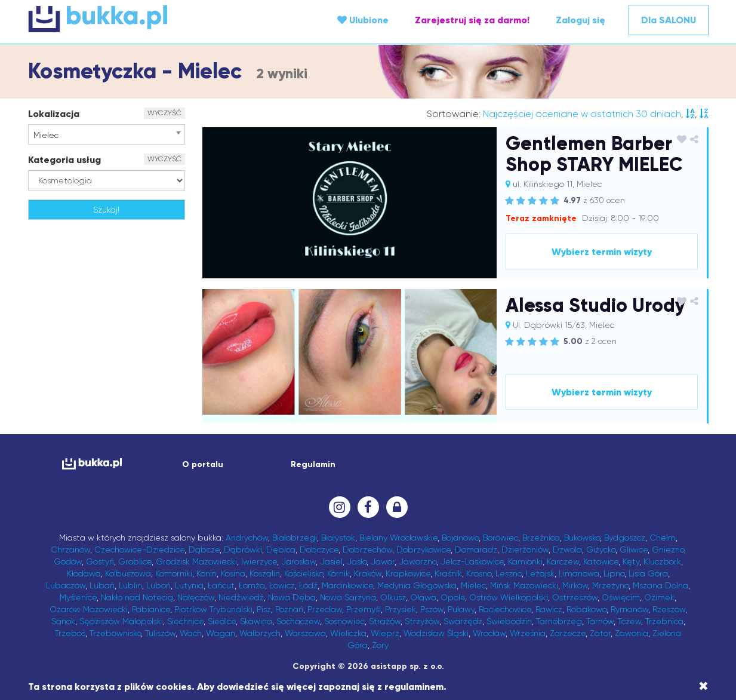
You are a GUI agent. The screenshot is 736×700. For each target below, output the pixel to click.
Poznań (289, 609)
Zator (600, 633)
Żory (380, 645)
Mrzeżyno (610, 585)
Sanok (63, 621)
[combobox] (107, 134)
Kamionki (525, 561)
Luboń (158, 585)
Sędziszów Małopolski (121, 621)
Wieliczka (348, 633)
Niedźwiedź (241, 597)
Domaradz (476, 549)
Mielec (473, 585)
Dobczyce (319, 549)
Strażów (385, 621)
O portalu (203, 464)
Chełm (663, 538)
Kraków (368, 573)
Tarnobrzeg (559, 621)
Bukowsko (582, 538)
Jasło (357, 561)
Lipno (614, 573)
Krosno (479, 573)
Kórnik (338, 573)
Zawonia (632, 633)
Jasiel (331, 561)
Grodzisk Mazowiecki (196, 561)
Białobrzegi (295, 538)
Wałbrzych (260, 633)
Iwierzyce (259, 561)
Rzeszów (669, 609)
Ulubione (363, 20)
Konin (207, 573)
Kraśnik (448, 573)
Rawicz (549, 609)
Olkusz (393, 597)
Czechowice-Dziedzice (139, 549)
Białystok (338, 538)
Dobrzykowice (424, 549)
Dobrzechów (367, 549)
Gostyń (100, 561)
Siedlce (222, 621)
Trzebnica (664, 621)
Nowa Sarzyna (348, 597)
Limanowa (579, 573)
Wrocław (489, 633)
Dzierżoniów (525, 549)
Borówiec (501, 538)
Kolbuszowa (128, 573)
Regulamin (313, 464)
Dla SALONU (669, 20)
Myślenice (78, 597)
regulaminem (414, 687)
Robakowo (586, 609)
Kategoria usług (64, 160)
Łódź (308, 585)
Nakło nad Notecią (137, 597)
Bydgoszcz (625, 538)
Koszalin (265, 573)
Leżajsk (540, 573)
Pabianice (151, 609)
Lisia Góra (648, 573)
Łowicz (282, 585)
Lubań (102, 585)
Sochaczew (298, 621)
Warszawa (305, 633)
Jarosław (298, 561)
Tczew (629, 621)
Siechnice (185, 621)
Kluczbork (662, 561)
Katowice (601, 561)
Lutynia (189, 585)
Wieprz (385, 633)
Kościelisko (304, 573)
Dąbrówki (243, 549)
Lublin (130, 585)
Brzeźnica (541, 538)
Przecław (325, 609)
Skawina (256, 621)
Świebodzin (509, 621)
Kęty (631, 561)
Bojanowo (460, 538)
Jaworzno (418, 561)
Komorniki (174, 573)
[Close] (703, 686)
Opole (453, 597)
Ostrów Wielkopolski (509, 597)
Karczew (563, 561)
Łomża (252, 585)
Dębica (281, 549)
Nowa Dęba (292, 597)
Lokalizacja (54, 114)
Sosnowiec (344, 621)
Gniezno (668, 549)
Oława (423, 597)
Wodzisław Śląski (436, 633)
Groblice (135, 561)
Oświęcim (621, 597)
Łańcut (221, 585)
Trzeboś (70, 633)
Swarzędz (463, 621)
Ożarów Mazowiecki (89, 609)
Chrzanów (70, 549)
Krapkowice (408, 573)
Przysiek (401, 609)
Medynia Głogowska (417, 585)
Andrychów (247, 538)
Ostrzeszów (575, 597)
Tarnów (600, 621)
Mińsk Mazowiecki (524, 585)
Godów (68, 561)
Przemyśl (364, 609)
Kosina (233, 573)
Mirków (575, 585)
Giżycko (601, 549)
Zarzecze (568, 633)
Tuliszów (160, 633)
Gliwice (634, 549)
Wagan (221, 633)
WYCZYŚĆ (164, 113)
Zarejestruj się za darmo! (472, 20)
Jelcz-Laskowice (472, 561)
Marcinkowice (347, 585)
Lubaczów (66, 585)
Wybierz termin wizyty (602, 252)
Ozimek (659, 597)
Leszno (509, 573)
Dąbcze (204, 549)
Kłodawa (84, 573)
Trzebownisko (115, 633)
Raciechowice (505, 609)
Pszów (432, 609)
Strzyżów (422, 621)
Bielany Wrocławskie (398, 538)
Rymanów (629, 609)
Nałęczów (196, 597)
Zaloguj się (581, 20)
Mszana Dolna (660, 585)
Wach (191, 633)
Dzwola (567, 549)
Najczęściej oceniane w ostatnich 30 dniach (582, 114)
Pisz (264, 609)
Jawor (383, 561)
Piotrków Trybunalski (213, 609)
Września (528, 633)
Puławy (461, 609)
